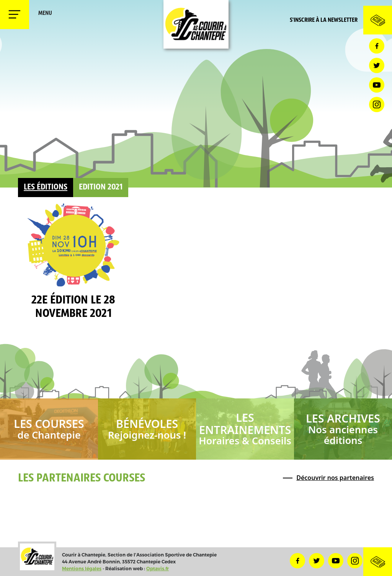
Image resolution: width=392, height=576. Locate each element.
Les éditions (46, 187)
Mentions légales (82, 569)
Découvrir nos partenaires (335, 478)
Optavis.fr (158, 569)
